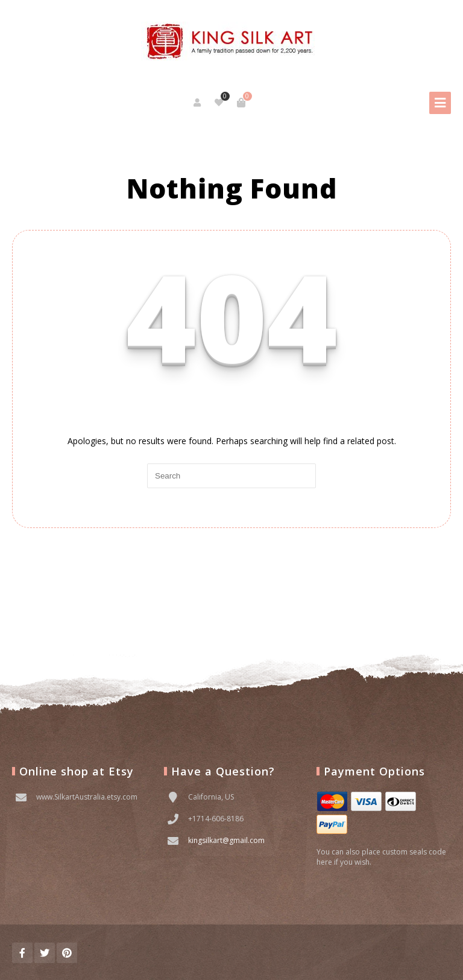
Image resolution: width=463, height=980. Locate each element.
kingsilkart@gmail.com (226, 840)
